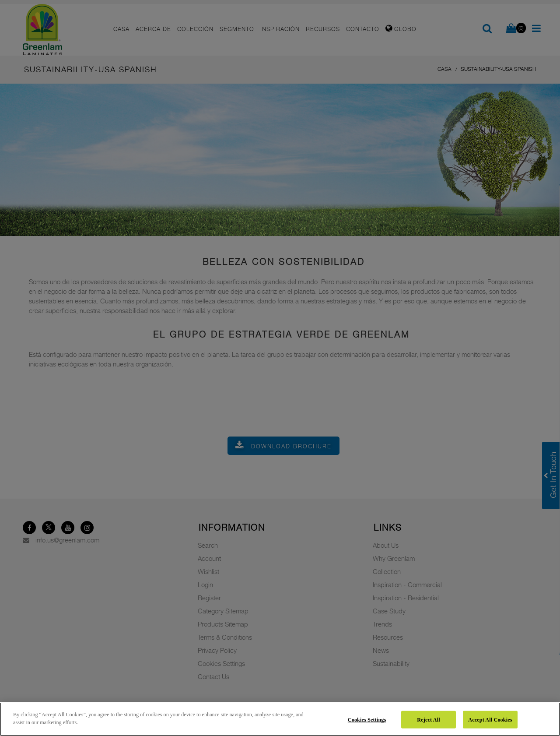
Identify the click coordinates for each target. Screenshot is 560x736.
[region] (280, 719)
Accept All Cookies (490, 719)
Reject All (428, 719)
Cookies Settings (367, 719)
